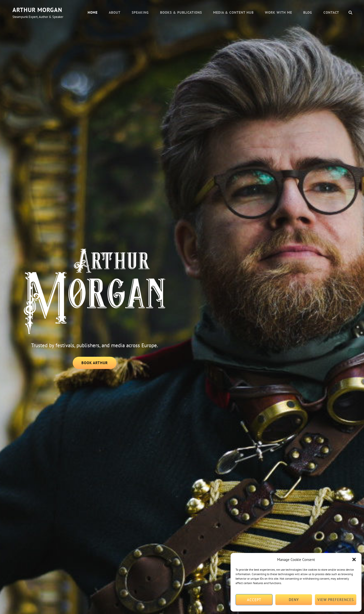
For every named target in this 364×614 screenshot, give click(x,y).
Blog (308, 12)
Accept (254, 600)
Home (93, 12)
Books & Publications (181, 12)
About (115, 12)
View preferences (336, 600)
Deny (294, 600)
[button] (354, 559)
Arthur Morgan (37, 10)
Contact (331, 12)
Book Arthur (99, 364)
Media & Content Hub (233, 12)
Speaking (140, 12)
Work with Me (278, 12)
